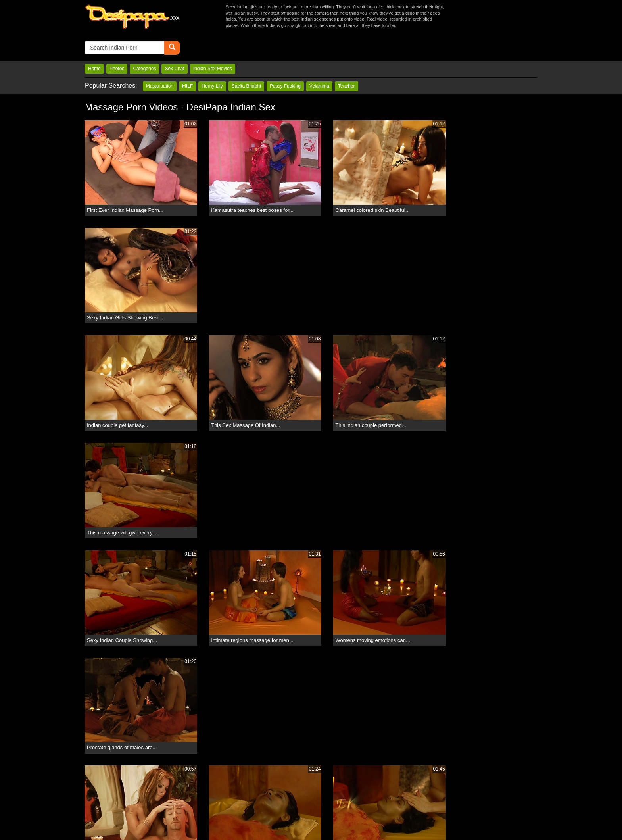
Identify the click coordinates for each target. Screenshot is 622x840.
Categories (144, 41)
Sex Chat (174, 41)
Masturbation (160, 58)
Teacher (347, 58)
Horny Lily (212, 58)
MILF (187, 58)
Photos (117, 41)
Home (94, 41)
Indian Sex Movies (213, 41)
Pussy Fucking (285, 58)
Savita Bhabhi (246, 58)
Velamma (319, 58)
